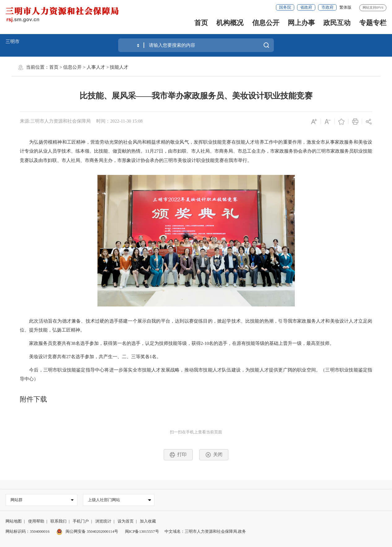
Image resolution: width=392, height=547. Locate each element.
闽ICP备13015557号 (142, 532)
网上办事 (301, 23)
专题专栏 (373, 23)
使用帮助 (36, 521)
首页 (201, 23)
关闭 (214, 455)
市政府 (327, 7)
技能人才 (119, 67)
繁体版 (345, 7)
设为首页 (126, 521)
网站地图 (14, 521)
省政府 (306, 7)
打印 (178, 455)
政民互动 (337, 23)
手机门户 (81, 521)
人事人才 (96, 67)
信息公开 (266, 23)
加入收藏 (148, 521)
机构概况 (230, 23)
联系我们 (58, 521)
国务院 (285, 7)
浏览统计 (103, 521)
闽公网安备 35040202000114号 (87, 532)
